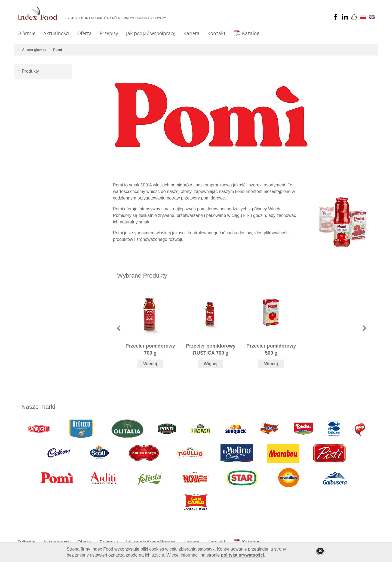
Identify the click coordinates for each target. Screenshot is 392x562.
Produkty (30, 71)
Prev (119, 328)
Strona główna (34, 50)
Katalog (251, 33)
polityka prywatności (243, 555)
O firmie (26, 33)
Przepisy (109, 33)
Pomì (58, 50)
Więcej (150, 364)
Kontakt (217, 33)
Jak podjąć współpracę (151, 33)
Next (364, 328)
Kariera (192, 33)
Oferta (85, 33)
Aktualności (56, 33)
